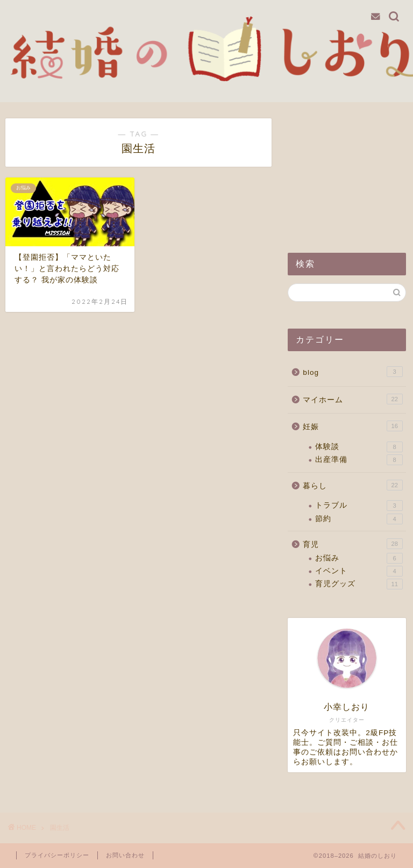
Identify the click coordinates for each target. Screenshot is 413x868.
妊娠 (353, 426)
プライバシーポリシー (57, 855)
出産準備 (359, 460)
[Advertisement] (347, 172)
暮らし (353, 485)
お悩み (359, 558)
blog (353, 372)
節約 (359, 519)
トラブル (359, 506)
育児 (353, 544)
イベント (359, 571)
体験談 (359, 447)
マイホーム (353, 399)
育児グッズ (359, 584)
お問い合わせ (125, 855)
